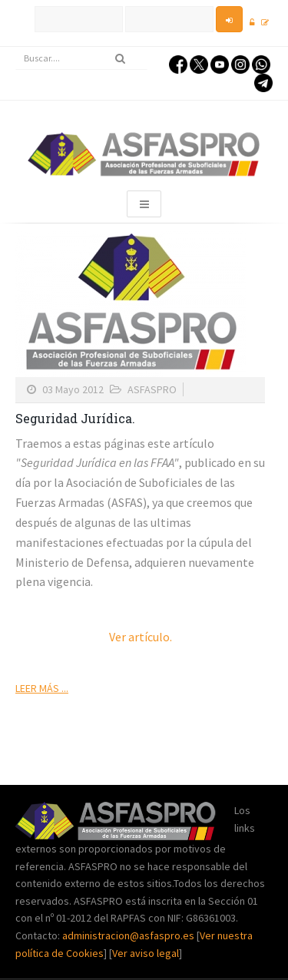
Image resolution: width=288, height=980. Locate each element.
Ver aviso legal (146, 953)
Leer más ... (42, 688)
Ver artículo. (141, 637)
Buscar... (16, 47)
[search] (81, 58)
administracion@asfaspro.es (129, 935)
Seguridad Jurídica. (75, 418)
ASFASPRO (152, 389)
